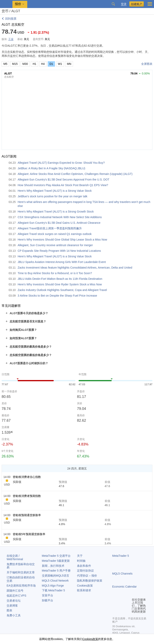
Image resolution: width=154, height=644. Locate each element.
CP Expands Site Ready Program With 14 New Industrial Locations (59, 251)
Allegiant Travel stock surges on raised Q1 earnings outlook (55, 234)
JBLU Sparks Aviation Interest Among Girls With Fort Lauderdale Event (62, 262)
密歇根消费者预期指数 (27, 496)
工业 (11, 39)
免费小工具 (14, 615)
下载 (53, 590)
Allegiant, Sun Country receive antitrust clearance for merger (55, 245)
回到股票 (11, 19)
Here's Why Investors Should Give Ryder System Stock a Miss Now (60, 284)
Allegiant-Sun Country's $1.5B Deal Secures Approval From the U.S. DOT (63, 180)
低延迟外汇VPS (16, 596)
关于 (80, 556)
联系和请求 (84, 590)
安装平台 (48, 595)
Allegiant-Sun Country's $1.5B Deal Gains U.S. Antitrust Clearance (59, 223)
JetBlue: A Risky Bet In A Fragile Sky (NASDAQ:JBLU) (51, 168)
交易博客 (12, 606)
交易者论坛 (14, 601)
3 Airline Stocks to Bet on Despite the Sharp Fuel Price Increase (57, 296)
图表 (9, 610)
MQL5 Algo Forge (53, 586)
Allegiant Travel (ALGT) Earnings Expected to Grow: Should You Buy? (61, 163)
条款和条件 (84, 566)
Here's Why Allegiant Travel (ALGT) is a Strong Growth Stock (56, 212)
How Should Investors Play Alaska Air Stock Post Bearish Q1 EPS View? (63, 185)
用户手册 (56, 571)
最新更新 (56, 561)
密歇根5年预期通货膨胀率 (29, 534)
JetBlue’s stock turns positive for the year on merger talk (53, 196)
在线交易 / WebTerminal (15, 557)
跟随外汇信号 (15, 591)
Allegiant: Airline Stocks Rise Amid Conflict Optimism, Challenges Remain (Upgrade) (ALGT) (75, 174)
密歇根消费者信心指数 (27, 477)
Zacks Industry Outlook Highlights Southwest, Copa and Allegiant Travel (62, 290)
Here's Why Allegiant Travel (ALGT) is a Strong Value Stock (55, 191)
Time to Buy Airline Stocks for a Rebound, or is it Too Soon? (55, 273)
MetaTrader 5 (121, 556)
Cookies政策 (85, 586)
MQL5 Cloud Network (55, 581)
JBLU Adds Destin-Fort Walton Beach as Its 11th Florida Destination (60, 279)
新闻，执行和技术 (53, 566)
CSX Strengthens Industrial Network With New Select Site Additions (60, 217)
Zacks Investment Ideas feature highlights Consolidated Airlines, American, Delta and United (75, 268)
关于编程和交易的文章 (21, 572)
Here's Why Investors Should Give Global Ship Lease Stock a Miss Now (62, 240)
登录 (124, 4)
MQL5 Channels (122, 574)
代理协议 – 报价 (87, 576)
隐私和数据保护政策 (90, 581)
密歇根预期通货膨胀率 (27, 515)
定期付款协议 (85, 571)
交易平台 (56, 556)
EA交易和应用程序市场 (21, 586)
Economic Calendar (125, 587)
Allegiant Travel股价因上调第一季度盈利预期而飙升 (50, 228)
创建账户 (137, 4)
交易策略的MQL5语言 (56, 576)
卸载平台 (48, 600)
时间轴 (81, 561)
